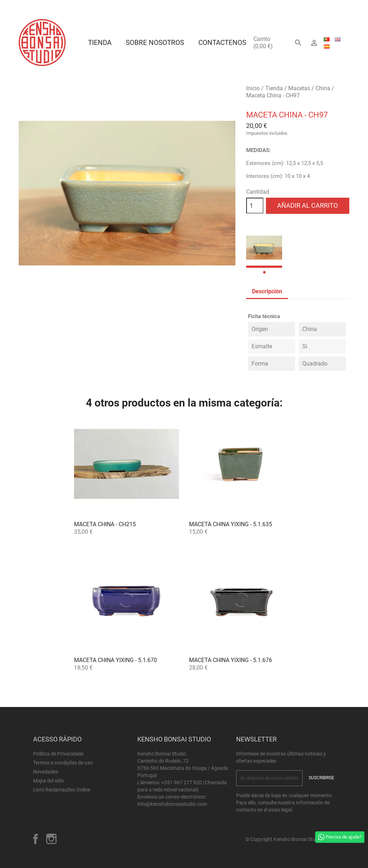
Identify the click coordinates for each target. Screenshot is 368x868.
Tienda (100, 43)
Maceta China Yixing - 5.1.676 (231, 660)
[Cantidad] (255, 206)
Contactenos (222, 43)
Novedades (46, 772)
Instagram (51, 839)
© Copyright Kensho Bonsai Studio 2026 (290, 839)
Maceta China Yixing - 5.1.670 (116, 660)
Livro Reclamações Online (62, 790)
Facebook (36, 839)
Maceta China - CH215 (105, 524)
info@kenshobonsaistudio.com (172, 804)
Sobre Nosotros (155, 43)
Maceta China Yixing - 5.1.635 (231, 524)
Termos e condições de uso (63, 763)
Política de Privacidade (58, 754)
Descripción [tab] (267, 291)
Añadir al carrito (307, 205)
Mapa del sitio (49, 781)
